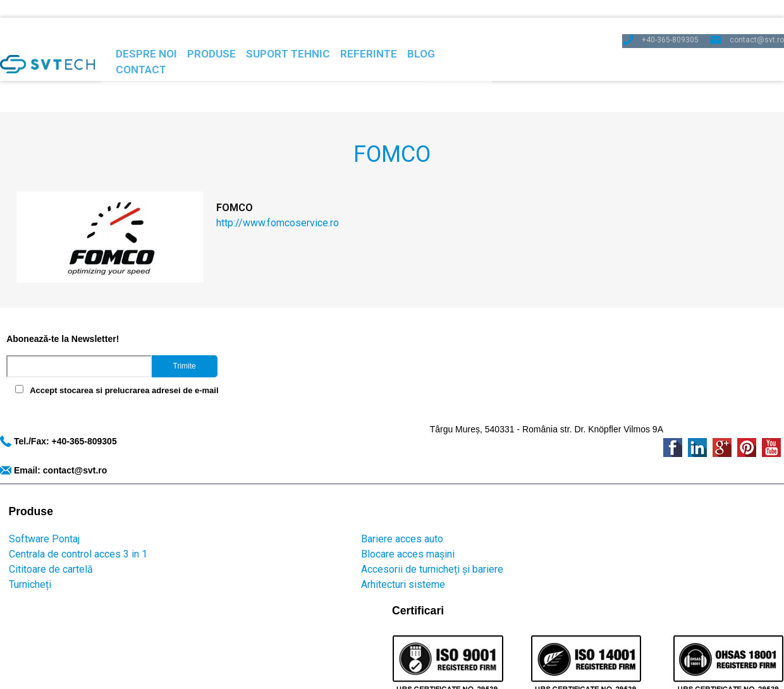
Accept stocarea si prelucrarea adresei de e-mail (118, 362)
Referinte (411, 40)
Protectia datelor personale (282, 546)
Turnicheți (21, 496)
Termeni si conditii (462, 546)
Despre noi (142, 40)
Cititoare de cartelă (42, 481)
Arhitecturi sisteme (213, 496)
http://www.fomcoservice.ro (261, 175)
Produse (223, 40)
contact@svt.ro (756, 15)
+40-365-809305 (666, 15)
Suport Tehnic (315, 40)
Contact (549, 40)
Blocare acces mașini (217, 466)
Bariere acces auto (212, 450)
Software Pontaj (35, 450)
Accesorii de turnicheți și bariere (242, 481)
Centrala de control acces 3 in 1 (69, 466)
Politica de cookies (382, 546)
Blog (481, 40)
